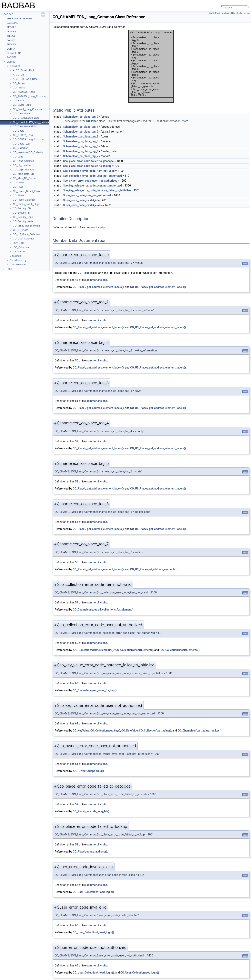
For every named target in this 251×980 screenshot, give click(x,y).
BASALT (11, 40)
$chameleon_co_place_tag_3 (81, 136)
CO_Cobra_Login (22, 144)
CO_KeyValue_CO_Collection (29, 152)
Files (9, 269)
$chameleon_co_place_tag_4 (81, 141)
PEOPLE (11, 27)
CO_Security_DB (22, 208)
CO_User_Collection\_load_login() (93, 892)
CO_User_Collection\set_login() (140, 973)
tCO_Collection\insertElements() (180, 650)
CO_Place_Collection (24, 200)
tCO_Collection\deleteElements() (93, 650)
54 (77, 522)
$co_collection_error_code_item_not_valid (89, 171)
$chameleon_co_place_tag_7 (81, 156)
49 (77, 320)
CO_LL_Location (22, 165)
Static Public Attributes (220, 13)
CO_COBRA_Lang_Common (28, 139)
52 (77, 441)
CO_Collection (20, 148)
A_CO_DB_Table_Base (25, 79)
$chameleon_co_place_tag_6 (81, 151)
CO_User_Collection (24, 239)
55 (77, 562)
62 (77, 723)
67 (77, 885)
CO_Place (18, 196)
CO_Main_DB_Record (25, 178)
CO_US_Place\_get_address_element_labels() (158, 287)
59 (77, 602)
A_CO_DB (18, 75)
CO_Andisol (19, 88)
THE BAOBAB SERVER (19, 19)
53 (77, 481)
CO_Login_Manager (24, 170)
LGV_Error (19, 243)
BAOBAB (8, 14)
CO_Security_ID (21, 213)
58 (77, 844)
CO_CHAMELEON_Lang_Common (31, 122)
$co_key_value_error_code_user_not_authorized (92, 186)
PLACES (11, 32)
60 (77, 643)
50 (77, 360)
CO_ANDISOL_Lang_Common (29, 96)
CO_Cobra (19, 131)
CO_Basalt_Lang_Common (27, 109)
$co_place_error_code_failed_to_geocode (88, 161)
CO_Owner (19, 183)
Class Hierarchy (18, 260)
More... (186, 121)
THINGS (11, 36)
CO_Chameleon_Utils (24, 126)
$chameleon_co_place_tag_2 (81, 132)
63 (77, 683)
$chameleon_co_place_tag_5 (81, 146)
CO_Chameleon (21, 114)
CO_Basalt (19, 101)
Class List (15, 66)
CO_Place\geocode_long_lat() (91, 811)
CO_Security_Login (23, 217)
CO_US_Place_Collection (26, 234)
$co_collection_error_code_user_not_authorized (92, 176)
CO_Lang (18, 157)
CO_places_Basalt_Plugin (27, 204)
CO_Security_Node (23, 221)
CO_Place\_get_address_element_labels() (98, 287)
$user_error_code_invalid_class (82, 205)
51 (77, 401)
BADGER (12, 57)
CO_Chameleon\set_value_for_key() (95, 690)
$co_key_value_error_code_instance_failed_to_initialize (97, 190)
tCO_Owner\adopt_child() (88, 771)
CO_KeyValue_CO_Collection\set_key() (96, 731)
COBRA (11, 49)
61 (77, 764)
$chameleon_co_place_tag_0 (81, 117)
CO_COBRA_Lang (23, 135)
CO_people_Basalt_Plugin (27, 191)
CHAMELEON (14, 53)
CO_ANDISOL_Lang (24, 92)
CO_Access (19, 83)
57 (77, 804)
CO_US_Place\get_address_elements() (154, 569)
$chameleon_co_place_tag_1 (81, 127)
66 (77, 925)
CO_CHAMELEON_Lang (26, 118)
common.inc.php (95, 227)
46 (75, 227)
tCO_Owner (19, 252)
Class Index (16, 256)
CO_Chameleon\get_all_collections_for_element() (103, 610)
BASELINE (12, 23)
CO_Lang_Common (23, 161)
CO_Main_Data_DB (23, 174)
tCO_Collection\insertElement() (134, 650)
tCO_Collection (21, 247)
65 (77, 965)
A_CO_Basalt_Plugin (24, 70)
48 (77, 280)
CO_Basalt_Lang (22, 105)
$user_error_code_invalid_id (80, 200)
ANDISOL (12, 45)
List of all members (241, 13)
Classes (11, 62)
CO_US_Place (21, 230)
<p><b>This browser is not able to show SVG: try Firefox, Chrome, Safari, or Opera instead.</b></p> (151, 66)
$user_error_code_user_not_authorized (87, 195)
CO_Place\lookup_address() (90, 852)
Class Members (18, 265)
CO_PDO (18, 187)
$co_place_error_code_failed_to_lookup (87, 166)
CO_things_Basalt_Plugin (26, 226)
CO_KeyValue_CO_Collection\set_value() (146, 731)
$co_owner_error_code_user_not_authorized (90, 181)
